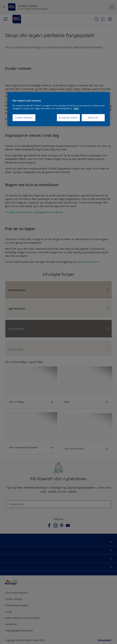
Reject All (93, 118)
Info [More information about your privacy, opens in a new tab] (76, 108)
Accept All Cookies (68, 118)
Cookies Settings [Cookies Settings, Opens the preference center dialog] (24, 118)
